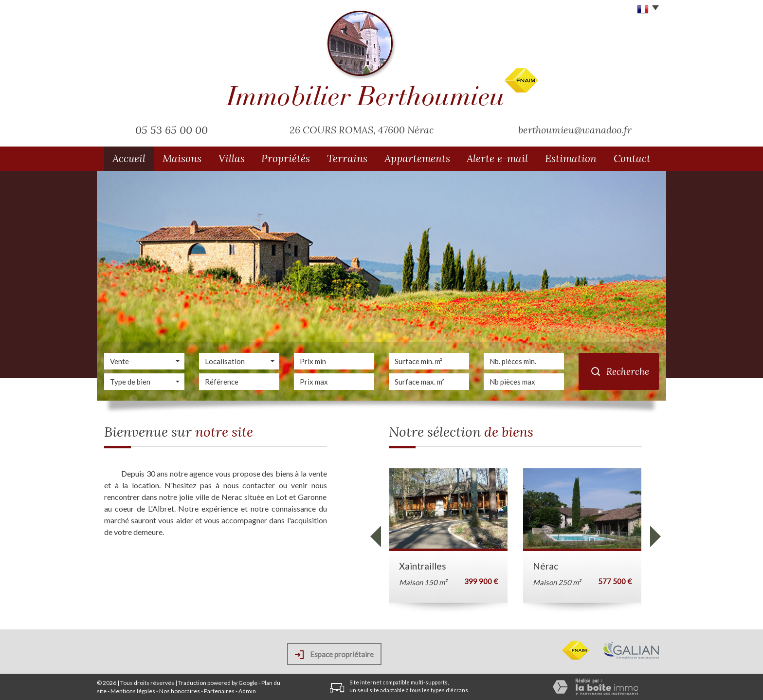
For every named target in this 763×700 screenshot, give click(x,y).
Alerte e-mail (497, 158)
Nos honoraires (180, 691)
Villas (232, 158)
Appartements (417, 158)
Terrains (347, 158)
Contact (632, 158)
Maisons (182, 158)
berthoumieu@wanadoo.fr (575, 130)
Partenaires (219, 691)
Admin (247, 691)
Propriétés (286, 158)
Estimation (571, 158)
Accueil (129, 158)
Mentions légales (133, 691)
